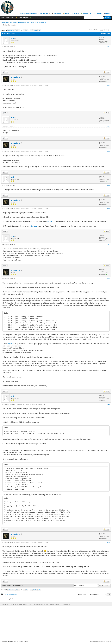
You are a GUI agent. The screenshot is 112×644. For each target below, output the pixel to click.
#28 (108, 279)
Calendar (99, 13)
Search (76, 13)
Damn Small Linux (16, 604)
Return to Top (27, 604)
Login (20, 18)
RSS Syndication (65, 604)
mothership (33, 226)
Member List (87, 13)
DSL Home (24, 13)
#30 (108, 542)
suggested (11, 344)
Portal (67, 13)
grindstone (15, 77)
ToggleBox (58, 13)
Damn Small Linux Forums (9, 23)
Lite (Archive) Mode (39, 604)
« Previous (11, 30)
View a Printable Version (11, 594)
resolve (49, 221)
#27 (108, 245)
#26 (108, 208)
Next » (35, 30)
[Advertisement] (56, 623)
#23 (108, 126)
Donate (45, 13)
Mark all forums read (52, 604)
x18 (12, 39)
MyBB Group (24, 642)
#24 (108, 151)
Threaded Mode (105, 34)
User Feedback (39, 23)
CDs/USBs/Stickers (35, 13)
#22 (108, 85)
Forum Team (5, 604)
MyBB (10, 642)
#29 (108, 404)
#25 (108, 185)
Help (108, 13)
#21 (108, 47)
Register (26, 18)
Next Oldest (7, 585)
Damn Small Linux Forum (26, 23)
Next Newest (17, 585)
